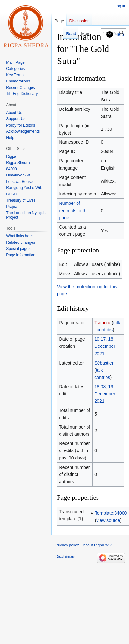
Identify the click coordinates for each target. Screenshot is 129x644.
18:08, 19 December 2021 (105, 394)
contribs (105, 330)
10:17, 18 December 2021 (105, 346)
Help (119, 34)
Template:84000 (111, 513)
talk (117, 323)
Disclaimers (65, 557)
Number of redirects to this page (74, 210)
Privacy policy (67, 545)
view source (108, 520)
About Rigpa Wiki (97, 545)
